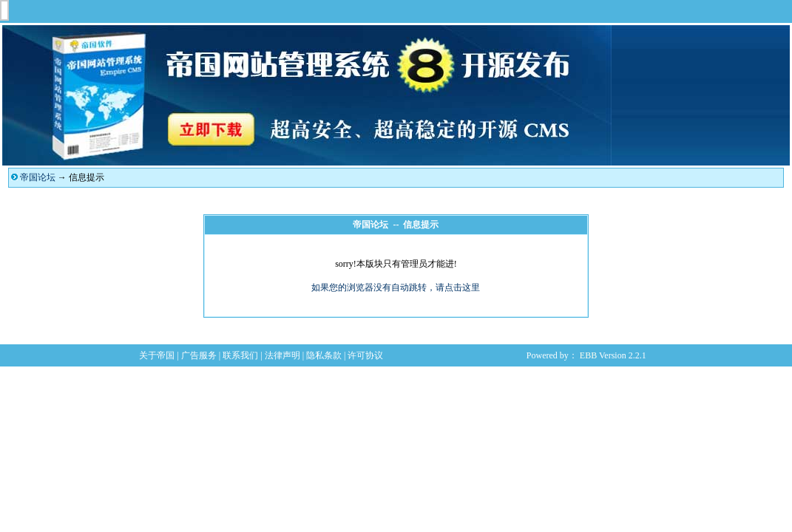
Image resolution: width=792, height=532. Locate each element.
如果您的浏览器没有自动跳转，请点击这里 (396, 287)
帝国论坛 (38, 177)
